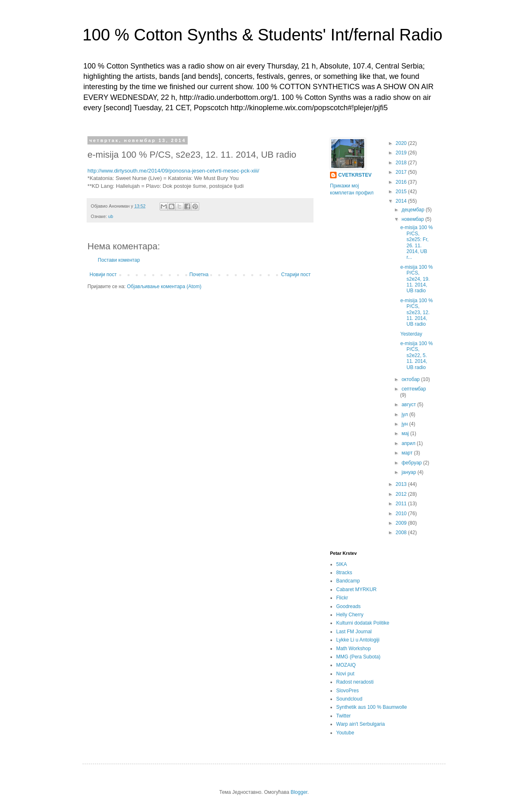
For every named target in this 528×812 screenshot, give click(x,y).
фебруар (412, 463)
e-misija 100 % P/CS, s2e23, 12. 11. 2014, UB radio (416, 312)
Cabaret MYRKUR (356, 589)
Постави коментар (119, 260)
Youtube (345, 733)
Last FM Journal (354, 632)
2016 (402, 182)
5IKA (342, 564)
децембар (413, 210)
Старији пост (296, 275)
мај (406, 433)
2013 (402, 484)
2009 (402, 523)
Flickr (342, 598)
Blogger (299, 792)
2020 (402, 143)
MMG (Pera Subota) (358, 657)
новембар (413, 219)
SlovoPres (348, 691)
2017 (402, 172)
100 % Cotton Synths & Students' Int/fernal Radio (263, 35)
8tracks (344, 573)
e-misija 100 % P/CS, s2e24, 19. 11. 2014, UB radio (416, 279)
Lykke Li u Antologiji (358, 640)
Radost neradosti (355, 682)
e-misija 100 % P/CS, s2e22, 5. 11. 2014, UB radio (416, 355)
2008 (402, 533)
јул (405, 414)
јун (405, 424)
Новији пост (103, 275)
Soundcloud (349, 699)
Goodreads (348, 606)
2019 (402, 153)
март (408, 453)
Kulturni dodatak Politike (363, 623)
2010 (402, 514)
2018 (402, 163)
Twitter (343, 716)
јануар (409, 472)
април (409, 443)
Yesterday (411, 334)
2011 (402, 504)
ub (111, 216)
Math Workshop (354, 649)
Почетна (199, 275)
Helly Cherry (350, 615)
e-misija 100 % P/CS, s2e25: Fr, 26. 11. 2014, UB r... (416, 242)
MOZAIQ (346, 665)
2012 (402, 494)
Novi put (345, 674)
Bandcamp (348, 581)
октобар (411, 379)
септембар (414, 389)
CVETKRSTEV (355, 175)
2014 (402, 201)
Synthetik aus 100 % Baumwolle (371, 707)
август (409, 405)
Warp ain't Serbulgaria (361, 724)
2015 (402, 192)
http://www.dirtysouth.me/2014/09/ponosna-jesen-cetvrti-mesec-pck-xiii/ (173, 171)
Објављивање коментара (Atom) (164, 286)
